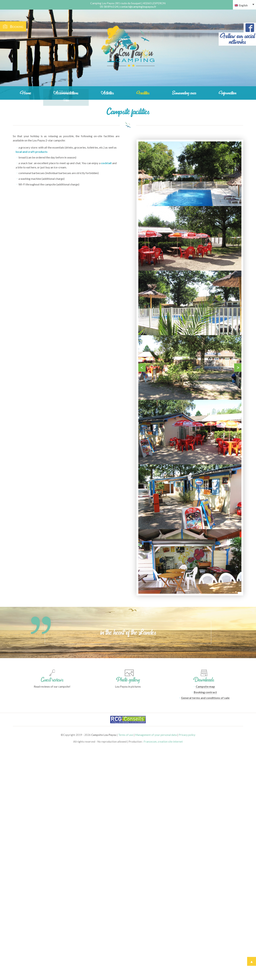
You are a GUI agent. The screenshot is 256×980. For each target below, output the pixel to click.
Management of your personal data (156, 735)
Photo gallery (128, 680)
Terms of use (126, 735)
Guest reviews (52, 680)
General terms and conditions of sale (205, 698)
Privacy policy (187, 735)
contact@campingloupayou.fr (138, 6)
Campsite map (205, 686)
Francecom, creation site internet (163, 742)
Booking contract (205, 692)
